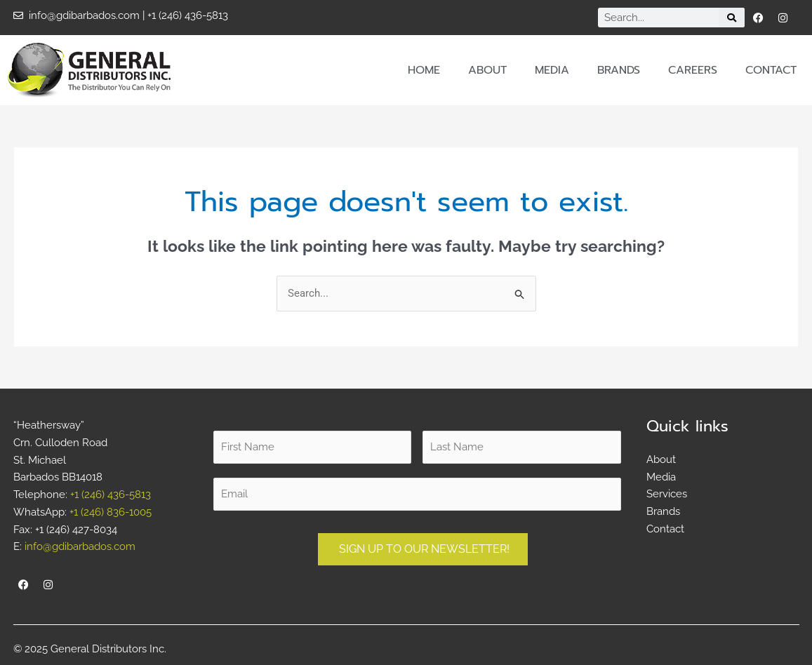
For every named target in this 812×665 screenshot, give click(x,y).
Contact (771, 70)
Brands (619, 70)
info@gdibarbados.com (80, 546)
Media (552, 70)
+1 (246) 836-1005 (111, 512)
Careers (693, 70)
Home (424, 70)
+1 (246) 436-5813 (111, 495)
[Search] (731, 18)
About (487, 70)
